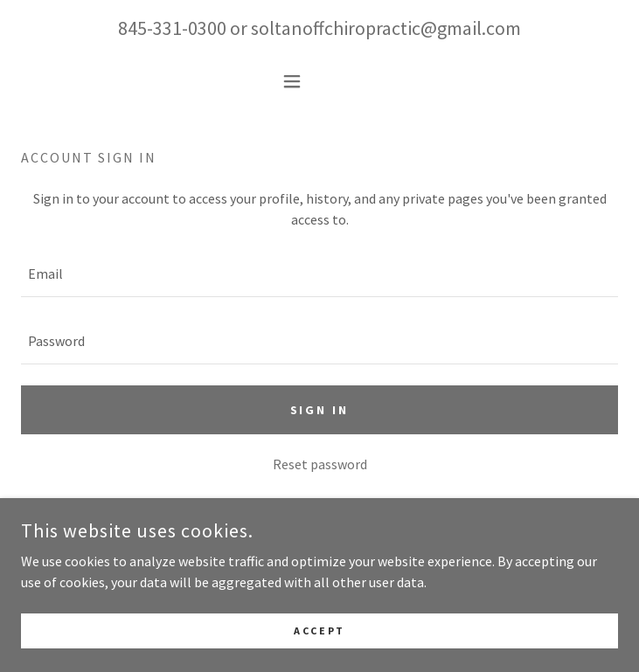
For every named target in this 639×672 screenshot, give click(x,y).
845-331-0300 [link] (172, 28)
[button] (319, 81)
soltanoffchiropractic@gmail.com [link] (386, 28)
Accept (319, 654)
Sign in (320, 410)
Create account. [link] (368, 504)
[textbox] (319, 274)
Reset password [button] (320, 464)
